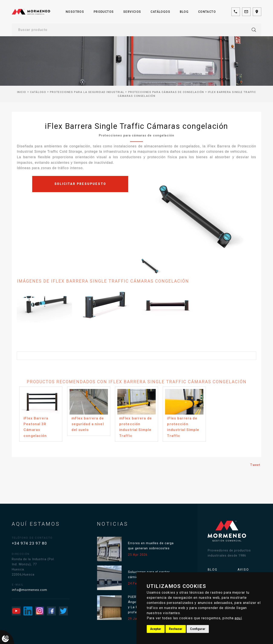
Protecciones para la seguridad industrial (87, 92)
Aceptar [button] (156, 629)
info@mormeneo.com (36, 590)
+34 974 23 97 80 (33, 543)
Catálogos (160, 12)
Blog (184, 12)
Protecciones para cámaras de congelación (166, 92)
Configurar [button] (198, 629)
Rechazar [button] (176, 629)
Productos (104, 12)
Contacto (207, 12)
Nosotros (75, 12)
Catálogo (38, 92)
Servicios (132, 12)
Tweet (255, 465)
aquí (238, 618)
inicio (22, 92)
